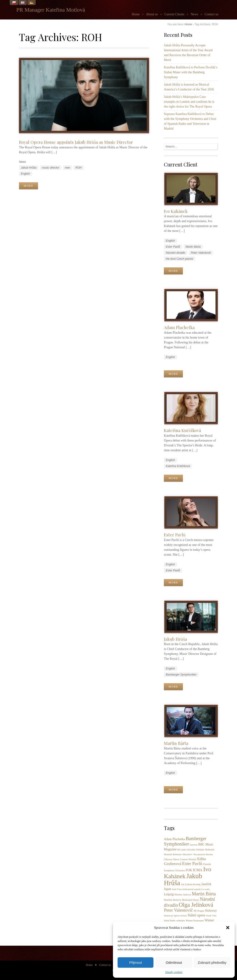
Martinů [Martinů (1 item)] (168, 900)
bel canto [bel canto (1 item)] (182, 850)
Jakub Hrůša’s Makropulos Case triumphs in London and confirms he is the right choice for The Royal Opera (189, 102)
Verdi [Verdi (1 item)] (209, 916)
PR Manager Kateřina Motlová (51, 10)
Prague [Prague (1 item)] (201, 911)
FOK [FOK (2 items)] (189, 870)
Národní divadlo (175, 253)
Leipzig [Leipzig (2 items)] (169, 894)
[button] (228, 928)
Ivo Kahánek (176, 211)
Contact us (212, 14)
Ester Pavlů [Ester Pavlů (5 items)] (192, 863)
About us (152, 14)
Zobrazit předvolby (212, 962)
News (194, 14)
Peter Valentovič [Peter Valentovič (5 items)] (178, 910)
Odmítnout (174, 962)
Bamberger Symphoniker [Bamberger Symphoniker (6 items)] (185, 841)
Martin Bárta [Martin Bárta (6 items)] (204, 894)
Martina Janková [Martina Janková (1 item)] (183, 895)
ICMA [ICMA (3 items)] (198, 870)
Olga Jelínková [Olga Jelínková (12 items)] (196, 905)
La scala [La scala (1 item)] (205, 889)
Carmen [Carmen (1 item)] (184, 859)
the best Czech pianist (179, 259)
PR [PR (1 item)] (195, 911)
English (25, 174)
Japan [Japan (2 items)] (167, 889)
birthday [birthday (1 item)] (200, 850)
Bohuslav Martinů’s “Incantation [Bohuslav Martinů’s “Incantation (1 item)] (189, 854)
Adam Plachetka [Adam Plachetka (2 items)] (174, 839)
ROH (79, 168)
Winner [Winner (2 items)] (209, 920)
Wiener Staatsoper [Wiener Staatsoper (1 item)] (195, 921)
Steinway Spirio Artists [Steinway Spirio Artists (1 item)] (175, 916)
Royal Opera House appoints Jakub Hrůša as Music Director (76, 142)
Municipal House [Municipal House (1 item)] (190, 900)
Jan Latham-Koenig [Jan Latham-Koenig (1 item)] (191, 884)
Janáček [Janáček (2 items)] (206, 884)
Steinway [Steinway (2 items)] (211, 911)
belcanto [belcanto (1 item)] (191, 850)
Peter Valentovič (201, 253)
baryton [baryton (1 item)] (194, 845)
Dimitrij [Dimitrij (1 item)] (192, 859)
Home (136, 14)
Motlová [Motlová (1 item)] (177, 900)
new (67, 168)
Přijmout (136, 962)
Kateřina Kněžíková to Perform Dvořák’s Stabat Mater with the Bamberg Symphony (191, 72)
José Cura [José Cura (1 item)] (177, 889)
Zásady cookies (174, 972)
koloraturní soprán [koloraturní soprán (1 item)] (191, 889)
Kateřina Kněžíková (182, 430)
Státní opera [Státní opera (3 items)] (196, 915)
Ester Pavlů (173, 247)
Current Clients (174, 14)
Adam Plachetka (179, 327)
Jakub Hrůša (29, 168)
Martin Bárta (193, 247)
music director (51, 168)
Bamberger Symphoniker (181, 675)
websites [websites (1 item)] (181, 921)
